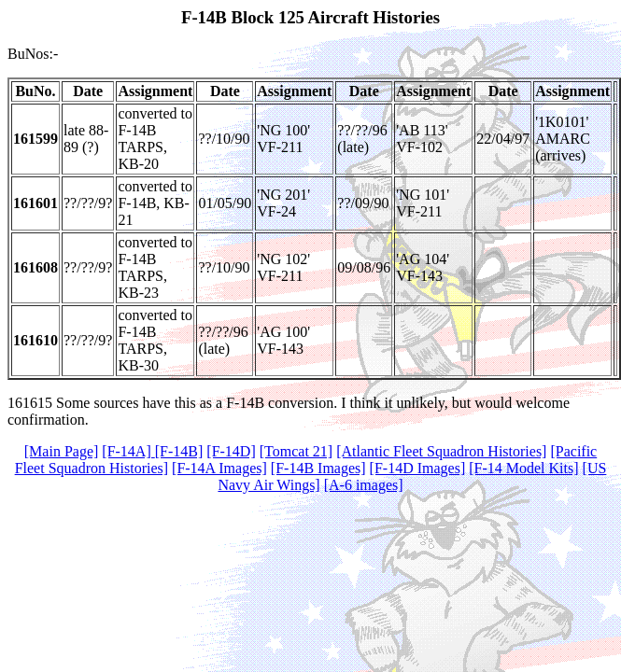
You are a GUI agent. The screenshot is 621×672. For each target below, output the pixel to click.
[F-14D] (231, 451)
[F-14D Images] (418, 468)
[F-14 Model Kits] (523, 468)
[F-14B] (179, 451)
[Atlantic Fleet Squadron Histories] (441, 451)
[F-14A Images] (219, 468)
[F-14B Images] (318, 468)
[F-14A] (128, 451)
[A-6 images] (364, 485)
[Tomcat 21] (296, 451)
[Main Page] (62, 451)
